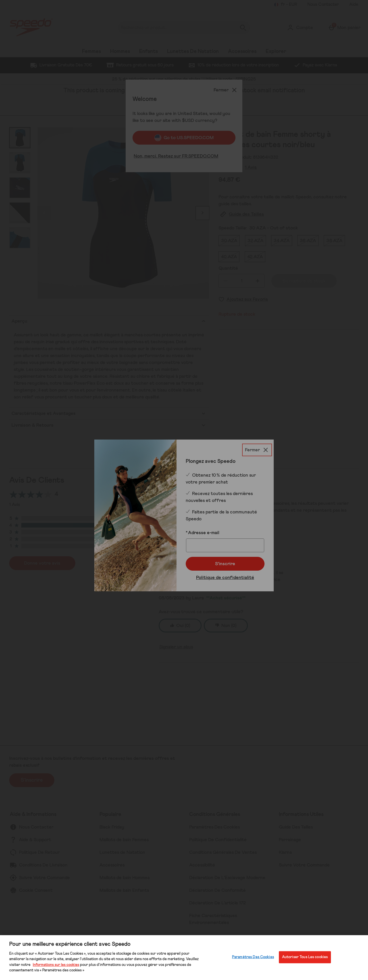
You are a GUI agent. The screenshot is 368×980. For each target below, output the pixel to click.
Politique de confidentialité (225, 578)
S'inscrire (225, 564)
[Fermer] (257, 450)
